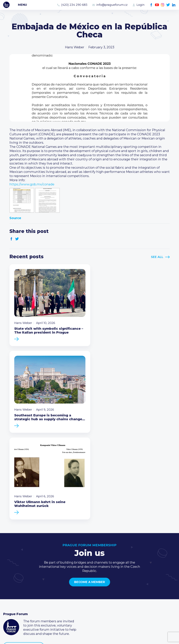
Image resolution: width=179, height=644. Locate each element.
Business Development (22, 595)
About (8, 605)
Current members (76, 579)
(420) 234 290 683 (74, 5)
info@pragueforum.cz (112, 5)
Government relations (21, 600)
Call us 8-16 (129, 579)
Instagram (163, 5)
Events (9, 584)
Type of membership (78, 584)
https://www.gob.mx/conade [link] (32, 184)
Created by (90, 638)
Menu (22, 5)
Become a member (90, 491)
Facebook (151, 5)
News (8, 579)
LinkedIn (174, 5)
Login (141, 5)
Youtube (157, 5)
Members (11, 590)
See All (157, 257)
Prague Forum (6, 5)
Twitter (168, 5)
